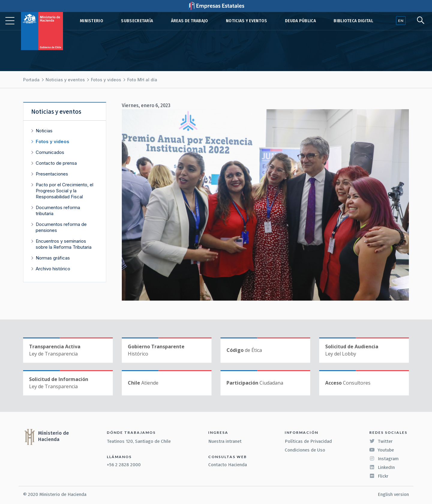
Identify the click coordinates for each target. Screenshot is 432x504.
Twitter (381, 441)
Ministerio (91, 21)
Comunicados (50, 152)
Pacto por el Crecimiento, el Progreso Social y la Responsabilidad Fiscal (64, 191)
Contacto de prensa (56, 163)
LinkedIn (382, 467)
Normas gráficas (53, 258)
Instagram (384, 459)
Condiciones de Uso (305, 450)
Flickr (379, 476)
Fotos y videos (106, 80)
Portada (31, 80)
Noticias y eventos (247, 21)
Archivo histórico (53, 269)
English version (393, 494)
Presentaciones (52, 174)
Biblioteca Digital (353, 21)
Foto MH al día (142, 80)
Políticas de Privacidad (308, 441)
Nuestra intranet (225, 441)
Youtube (382, 450)
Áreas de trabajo (190, 21)
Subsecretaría (137, 21)
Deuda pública (300, 21)
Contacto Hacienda (228, 465)
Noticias (44, 131)
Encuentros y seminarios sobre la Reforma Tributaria (64, 244)
